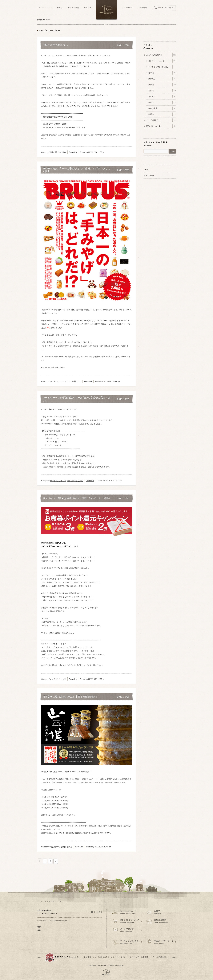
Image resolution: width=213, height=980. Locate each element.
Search (172, 151)
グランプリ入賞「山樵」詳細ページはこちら (59, 335)
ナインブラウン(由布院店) (162, 67)
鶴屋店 (162, 114)
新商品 (70, 847)
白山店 (162, 102)
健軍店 (162, 73)
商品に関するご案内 (58, 152)
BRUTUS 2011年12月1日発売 (53, 367)
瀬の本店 (162, 97)
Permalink (73, 152)
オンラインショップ (58, 481)
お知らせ (50, 901)
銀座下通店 (162, 108)
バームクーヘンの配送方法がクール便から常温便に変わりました (77, 399)
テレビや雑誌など (74, 381)
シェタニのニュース (58, 381)
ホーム (40, 901)
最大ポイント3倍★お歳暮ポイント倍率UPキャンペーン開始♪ (77, 498)
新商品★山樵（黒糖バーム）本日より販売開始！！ (71, 697)
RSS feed (150, 176)
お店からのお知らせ (161, 55)
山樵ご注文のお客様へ (55, 45)
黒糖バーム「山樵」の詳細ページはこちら (58, 815)
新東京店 (162, 79)
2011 (61, 901)
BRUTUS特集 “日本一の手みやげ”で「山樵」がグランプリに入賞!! (77, 170)
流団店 (162, 91)
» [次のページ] (56, 861)
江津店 (162, 85)
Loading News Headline (52, 920)
